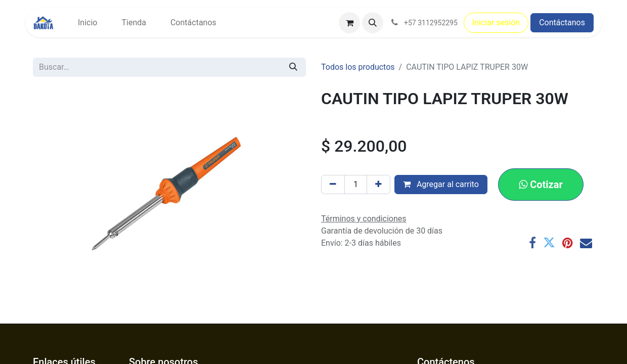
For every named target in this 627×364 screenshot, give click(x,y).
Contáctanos (562, 22)
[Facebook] (532, 243)
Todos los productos (358, 67)
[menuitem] (87, 23)
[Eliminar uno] (333, 185)
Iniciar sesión (496, 22)
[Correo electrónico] (586, 243)
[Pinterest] (568, 243)
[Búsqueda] (293, 67)
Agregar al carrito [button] (441, 184)
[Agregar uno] (378, 185)
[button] (373, 23)
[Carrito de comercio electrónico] (349, 23)
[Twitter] (549, 243)
